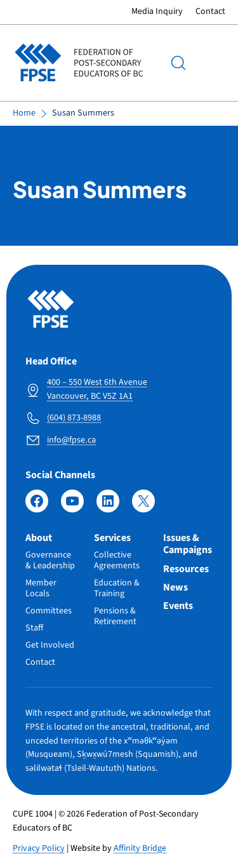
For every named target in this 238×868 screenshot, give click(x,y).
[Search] (178, 63)
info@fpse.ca (71, 440)
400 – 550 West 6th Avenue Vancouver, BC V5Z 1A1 (97, 389)
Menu (213, 63)
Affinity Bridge (140, 848)
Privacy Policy (39, 848)
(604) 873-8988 (74, 418)
